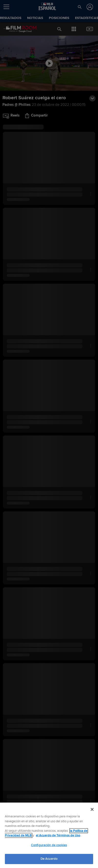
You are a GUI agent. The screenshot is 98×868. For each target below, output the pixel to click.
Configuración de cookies (49, 845)
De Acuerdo (49, 859)
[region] (49, 835)
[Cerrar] (92, 809)
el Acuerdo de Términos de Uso (58, 835)
